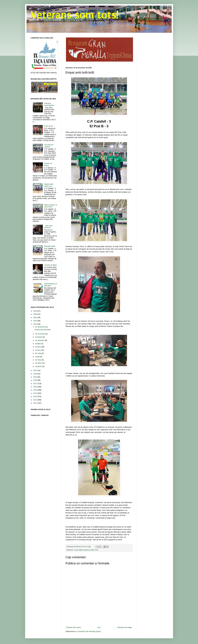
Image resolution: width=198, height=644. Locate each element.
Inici (99, 627)
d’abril (38, 357)
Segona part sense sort (49, 185)
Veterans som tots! (75, 15)
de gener (39, 366)
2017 (35, 384)
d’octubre (39, 337)
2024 (35, 318)
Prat (97, 550)
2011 (35, 403)
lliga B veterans (84, 550)
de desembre (40, 327)
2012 (35, 400)
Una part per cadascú (49, 146)
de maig (38, 353)
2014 (35, 393)
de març (38, 360)
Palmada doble (50, 246)
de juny (38, 350)
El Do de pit (48, 126)
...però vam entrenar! (48, 227)
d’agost (38, 344)
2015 (35, 390)
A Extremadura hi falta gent (51, 285)
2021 (35, 370)
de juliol (38, 347)
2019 (35, 377)
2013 (35, 397)
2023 (35, 321)
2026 (35, 311)
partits (92, 550)
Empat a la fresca (48, 164)
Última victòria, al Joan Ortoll (50, 206)
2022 (35, 324)
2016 (35, 387)
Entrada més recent (74, 627)
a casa (76, 550)
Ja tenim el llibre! (50, 265)
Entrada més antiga (124, 627)
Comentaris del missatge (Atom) (89, 631)
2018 (35, 380)
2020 (35, 374)
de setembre (40, 340)
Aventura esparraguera (49, 104)
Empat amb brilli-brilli (42, 330)
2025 (35, 314)
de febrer (39, 363)
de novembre (40, 334)
